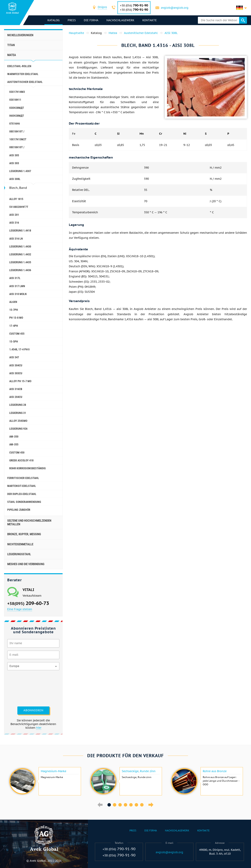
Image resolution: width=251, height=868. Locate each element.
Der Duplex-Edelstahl (22, 494)
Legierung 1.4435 (20, 262)
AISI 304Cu (16, 365)
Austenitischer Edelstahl (25, 82)
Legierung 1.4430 (20, 246)
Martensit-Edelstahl (22, 486)
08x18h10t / (17, 147)
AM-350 (14, 437)
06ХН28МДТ (17, 116)
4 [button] (125, 805)
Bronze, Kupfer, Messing (24, 534)
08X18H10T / (17, 131)
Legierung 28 (18, 405)
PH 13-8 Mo (16, 318)
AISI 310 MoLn (18, 294)
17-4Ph (14, 326)
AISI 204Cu (16, 397)
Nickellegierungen (20, 35)
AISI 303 (14, 163)
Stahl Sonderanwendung (24, 502)
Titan (11, 45)
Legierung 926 (18, 429)
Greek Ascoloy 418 (21, 460)
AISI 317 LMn (17, 286)
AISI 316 (14, 223)
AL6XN (13, 302)
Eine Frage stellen (20, 609)
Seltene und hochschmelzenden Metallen (29, 522)
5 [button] (131, 805)
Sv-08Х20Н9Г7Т (19, 207)
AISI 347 (14, 357)
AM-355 (14, 444)
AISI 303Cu (16, 373)
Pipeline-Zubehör (19, 510)
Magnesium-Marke (54, 771)
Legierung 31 (18, 413)
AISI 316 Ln (16, 239)
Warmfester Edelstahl (23, 74)
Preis (72, 20)
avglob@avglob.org (175, 8)
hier (39, 728)
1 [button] (109, 805)
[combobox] (102, 8)
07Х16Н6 (15, 124)
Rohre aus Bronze (215, 771)
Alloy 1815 (16, 199)
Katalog (54, 20)
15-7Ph (14, 310)
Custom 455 (17, 334)
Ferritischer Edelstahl (23, 478)
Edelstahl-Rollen (19, 66)
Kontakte (150, 20)
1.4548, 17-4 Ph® (20, 349)
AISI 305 (14, 155)
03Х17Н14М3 (17, 92)
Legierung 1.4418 (20, 230)
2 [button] (115, 805)
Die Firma (91, 20)
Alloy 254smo (18, 421)
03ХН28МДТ (17, 108)
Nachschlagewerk (120, 20)
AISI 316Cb (16, 389)
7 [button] (142, 805)
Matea (12, 55)
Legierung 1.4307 (20, 171)
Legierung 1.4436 (20, 270)
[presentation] (24, 688)
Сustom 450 (17, 453)
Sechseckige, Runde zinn (139, 771)
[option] (45, 781)
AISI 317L (15, 278)
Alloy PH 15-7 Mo (20, 381)
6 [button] (136, 805)
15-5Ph (14, 341)
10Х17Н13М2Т (18, 139)
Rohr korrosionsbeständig (27, 468)
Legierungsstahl (19, 554)
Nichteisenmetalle (20, 544)
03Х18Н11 (15, 100)
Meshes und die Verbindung (26, 564)
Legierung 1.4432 (20, 254)
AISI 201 (14, 215)
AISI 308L (15, 179)
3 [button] (120, 805)
